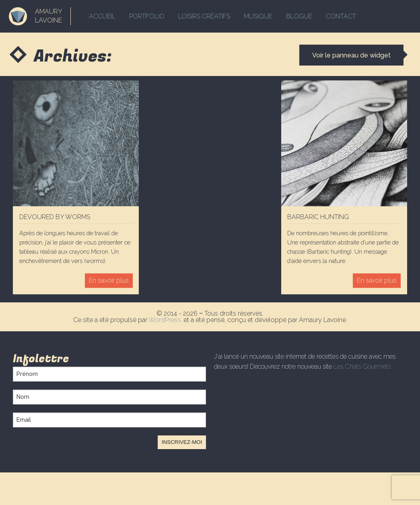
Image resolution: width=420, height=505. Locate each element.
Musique (258, 16)
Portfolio (147, 16)
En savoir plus (109, 280)
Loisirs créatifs (204, 16)
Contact (341, 16)
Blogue (299, 16)
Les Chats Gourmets (362, 366)
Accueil (102, 16)
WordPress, (166, 320)
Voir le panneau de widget (351, 55)
